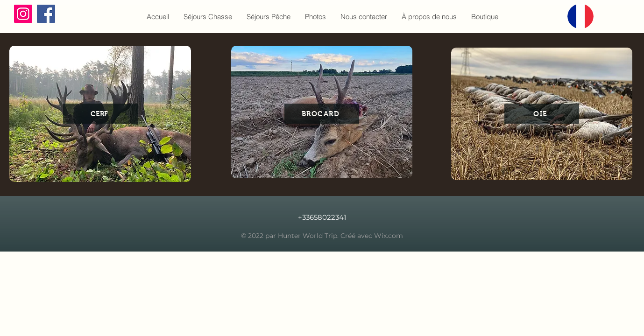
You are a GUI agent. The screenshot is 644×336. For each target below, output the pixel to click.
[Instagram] (23, 14)
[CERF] (100, 114)
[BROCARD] (322, 114)
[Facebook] (46, 14)
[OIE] (542, 114)
